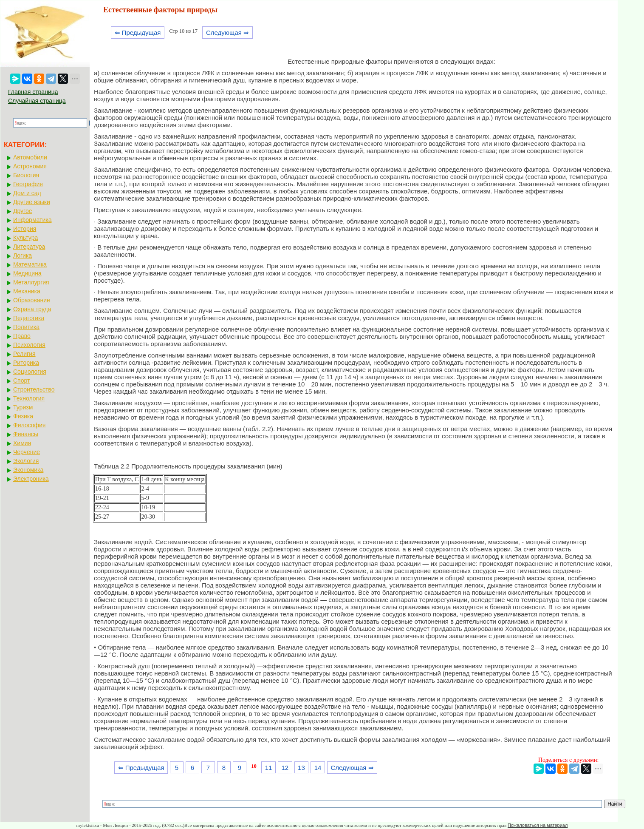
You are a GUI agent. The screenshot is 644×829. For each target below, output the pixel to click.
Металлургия (31, 282)
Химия (22, 443)
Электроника (31, 479)
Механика (27, 291)
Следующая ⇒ (227, 33)
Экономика (28, 470)
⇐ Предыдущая (138, 33)
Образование (32, 300)
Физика (23, 416)
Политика (26, 327)
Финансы (26, 434)
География (28, 184)
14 (318, 768)
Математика (30, 264)
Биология (26, 175)
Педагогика (29, 318)
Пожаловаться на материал (538, 825)
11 (269, 768)
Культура (25, 238)
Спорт (21, 380)
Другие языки (32, 202)
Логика (23, 256)
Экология (26, 461)
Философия (29, 425)
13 (301, 768)
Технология (29, 398)
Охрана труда (32, 309)
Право (22, 336)
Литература (29, 247)
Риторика (26, 363)
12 (285, 768)
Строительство (34, 389)
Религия (24, 354)
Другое (23, 211)
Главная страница (33, 92)
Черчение (27, 452)
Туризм (23, 407)
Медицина (27, 273)
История (25, 229)
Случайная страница (37, 101)
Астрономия (30, 166)
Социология (30, 372)
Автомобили (30, 157)
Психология (29, 345)
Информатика (32, 220)
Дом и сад (27, 193)
